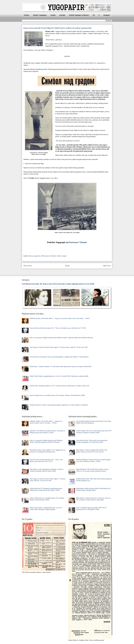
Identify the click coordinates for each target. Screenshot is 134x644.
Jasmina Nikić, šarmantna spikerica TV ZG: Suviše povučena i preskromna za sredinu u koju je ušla (59, 386)
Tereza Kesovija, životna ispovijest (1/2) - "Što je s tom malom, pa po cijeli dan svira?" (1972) (58, 328)
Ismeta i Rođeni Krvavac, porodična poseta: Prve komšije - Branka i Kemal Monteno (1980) (57, 395)
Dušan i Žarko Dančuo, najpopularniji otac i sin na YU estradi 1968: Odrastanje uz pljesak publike (59, 376)
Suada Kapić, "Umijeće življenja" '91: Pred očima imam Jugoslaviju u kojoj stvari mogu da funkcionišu (60, 366)
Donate (84, 242)
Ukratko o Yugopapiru (40, 15)
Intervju (31, 256)
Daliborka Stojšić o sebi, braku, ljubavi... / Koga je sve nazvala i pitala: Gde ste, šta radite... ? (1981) (60, 318)
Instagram (107, 15)
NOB (43, 256)
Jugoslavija (37, 256)
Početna (27, 15)
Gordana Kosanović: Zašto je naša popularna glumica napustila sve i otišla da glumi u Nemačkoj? (59, 405)
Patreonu (74, 242)
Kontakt (53, 15)
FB (94, 15)
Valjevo (59, 256)
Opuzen (47, 256)
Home (67, 266)
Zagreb (64, 256)
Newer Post (28, 266)
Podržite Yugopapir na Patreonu (79, 15)
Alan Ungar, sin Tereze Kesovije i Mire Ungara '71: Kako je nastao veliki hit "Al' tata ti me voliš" (59, 347)
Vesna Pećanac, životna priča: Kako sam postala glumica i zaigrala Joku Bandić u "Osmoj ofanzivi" (59, 357)
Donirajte (62, 15)
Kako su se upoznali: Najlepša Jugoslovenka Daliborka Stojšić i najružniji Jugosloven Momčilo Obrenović (61, 338)
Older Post (107, 266)
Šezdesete (53, 256)
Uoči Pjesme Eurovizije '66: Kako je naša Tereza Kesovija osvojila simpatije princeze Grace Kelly (58, 284)
